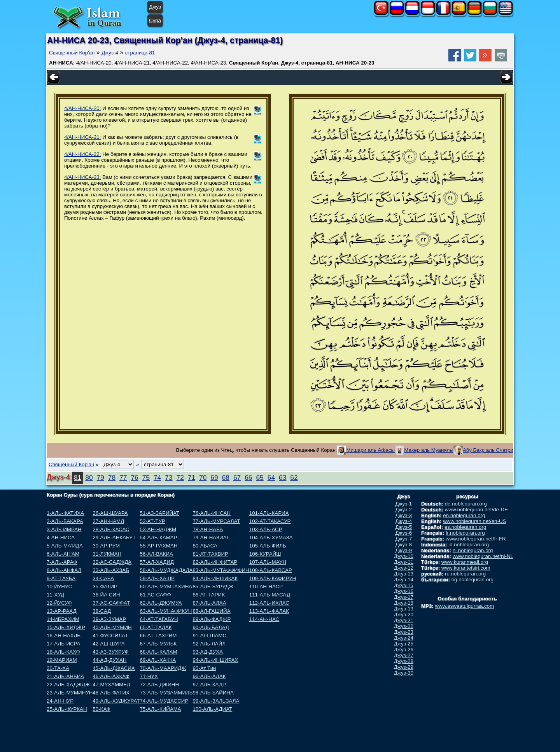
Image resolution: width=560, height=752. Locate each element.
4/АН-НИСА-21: (82, 137)
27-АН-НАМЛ (108, 521)
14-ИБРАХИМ (63, 619)
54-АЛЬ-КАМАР (159, 538)
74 (157, 477)
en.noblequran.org (464, 515)
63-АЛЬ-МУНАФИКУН (166, 611)
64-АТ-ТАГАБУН (159, 619)
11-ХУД (55, 595)
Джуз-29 (404, 667)
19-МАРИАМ (62, 660)
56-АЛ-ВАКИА (157, 554)
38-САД (102, 611)
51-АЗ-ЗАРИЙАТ (160, 513)
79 (101, 477)
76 (134, 477)
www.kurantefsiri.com (466, 568)
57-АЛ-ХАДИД (157, 562)
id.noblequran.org (469, 545)
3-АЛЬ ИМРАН (64, 529)
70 (203, 477)
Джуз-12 (404, 568)
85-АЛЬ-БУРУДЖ (213, 587)
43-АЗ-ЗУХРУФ (111, 652)
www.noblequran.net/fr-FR (476, 539)
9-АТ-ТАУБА (61, 578)
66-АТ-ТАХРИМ (158, 636)
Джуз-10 (404, 556)
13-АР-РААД (62, 611)
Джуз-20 (404, 615)
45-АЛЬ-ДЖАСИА (114, 668)
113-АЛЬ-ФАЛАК (269, 611)
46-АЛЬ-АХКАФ (111, 676)
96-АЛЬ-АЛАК (209, 676)
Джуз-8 (404, 545)
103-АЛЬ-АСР (266, 529)
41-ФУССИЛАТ (110, 636)
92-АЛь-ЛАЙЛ (209, 644)
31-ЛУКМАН (107, 554)
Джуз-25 (404, 644)
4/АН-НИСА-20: (82, 108)
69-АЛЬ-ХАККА (158, 660)
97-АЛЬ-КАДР (209, 685)
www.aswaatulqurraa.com (464, 606)
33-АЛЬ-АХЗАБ (111, 570)
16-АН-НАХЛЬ (64, 636)
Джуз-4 (110, 53)
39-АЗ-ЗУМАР (109, 619)
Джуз (155, 7)
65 (260, 477)
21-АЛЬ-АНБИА (65, 676)
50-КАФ (101, 709)
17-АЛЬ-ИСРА (63, 644)
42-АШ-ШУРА (108, 644)
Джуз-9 (404, 550)
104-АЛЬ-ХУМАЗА (271, 538)
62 (294, 477)
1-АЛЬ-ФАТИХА (65, 513)
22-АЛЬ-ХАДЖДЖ (68, 685)
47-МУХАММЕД (111, 685)
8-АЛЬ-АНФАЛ (64, 570)
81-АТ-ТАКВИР (210, 554)
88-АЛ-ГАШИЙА (211, 611)
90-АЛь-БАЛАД (211, 627)
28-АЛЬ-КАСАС (111, 529)
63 (283, 477)
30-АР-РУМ (106, 546)
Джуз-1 (404, 504)
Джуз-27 (404, 655)
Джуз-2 (404, 510)
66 (248, 477)
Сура (155, 20)
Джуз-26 (404, 650)
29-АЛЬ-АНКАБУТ (114, 538)
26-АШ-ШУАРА (110, 513)
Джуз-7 (404, 539)
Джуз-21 (404, 620)
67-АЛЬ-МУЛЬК (158, 644)
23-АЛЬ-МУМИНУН (70, 693)
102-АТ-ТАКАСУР (270, 521)
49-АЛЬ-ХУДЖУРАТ (116, 701)
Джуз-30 (404, 673)
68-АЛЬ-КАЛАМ (159, 652)
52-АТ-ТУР (153, 521)
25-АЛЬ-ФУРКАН (67, 709)
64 (271, 477)
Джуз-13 (404, 574)
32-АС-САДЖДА (112, 562)
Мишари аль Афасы (370, 450)
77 (123, 477)
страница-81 (140, 53)
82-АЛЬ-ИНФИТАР (215, 562)
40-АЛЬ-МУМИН (112, 627)
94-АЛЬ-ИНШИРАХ (215, 660)
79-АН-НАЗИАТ (211, 538)
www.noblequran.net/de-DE (476, 510)
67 (237, 477)
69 (214, 477)
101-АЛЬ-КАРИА (269, 513)
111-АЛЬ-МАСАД (270, 595)
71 (192, 477)
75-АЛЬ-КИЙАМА (161, 709)
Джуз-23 (404, 632)
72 (180, 477)
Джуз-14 (404, 580)
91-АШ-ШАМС (209, 636)
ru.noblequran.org (465, 574)
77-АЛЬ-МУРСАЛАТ (216, 521)
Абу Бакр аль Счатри (488, 450)
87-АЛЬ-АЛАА (209, 603)
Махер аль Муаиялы (429, 450)
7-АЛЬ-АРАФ (62, 562)
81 (78, 477)
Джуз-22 (404, 626)
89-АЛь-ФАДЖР (212, 619)
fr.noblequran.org (465, 533)
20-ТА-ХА (58, 668)
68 (226, 477)
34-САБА (103, 578)
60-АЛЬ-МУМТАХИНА (166, 587)
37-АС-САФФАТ (111, 603)
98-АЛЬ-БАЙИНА (213, 693)
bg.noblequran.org (472, 580)
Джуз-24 (404, 638)
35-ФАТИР (105, 587)
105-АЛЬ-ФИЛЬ (268, 546)
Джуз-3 (404, 515)
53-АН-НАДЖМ (158, 529)
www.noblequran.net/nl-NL (483, 556)
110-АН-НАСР (266, 587)
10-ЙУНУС (59, 587)
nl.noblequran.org (473, 550)
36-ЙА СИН (106, 595)
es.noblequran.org (465, 527)
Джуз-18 (404, 603)
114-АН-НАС (264, 619)
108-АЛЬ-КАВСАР (271, 570)
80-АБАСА (205, 546)
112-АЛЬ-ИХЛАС (269, 603)
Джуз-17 (404, 597)
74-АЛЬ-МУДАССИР (164, 701)
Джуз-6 (404, 533)
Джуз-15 (404, 585)
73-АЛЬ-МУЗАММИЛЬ (166, 693)
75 (146, 477)
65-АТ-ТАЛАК (156, 627)
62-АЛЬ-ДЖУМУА (161, 603)
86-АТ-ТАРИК (209, 595)
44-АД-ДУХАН (109, 660)
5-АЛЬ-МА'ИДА (65, 546)
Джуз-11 (404, 562)
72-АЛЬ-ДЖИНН (160, 685)
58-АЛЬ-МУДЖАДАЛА (166, 570)
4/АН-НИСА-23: (82, 177)
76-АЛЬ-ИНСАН (211, 513)
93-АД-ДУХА (207, 652)
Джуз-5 (404, 527)
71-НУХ (149, 676)
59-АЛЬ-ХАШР (157, 578)
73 (169, 477)
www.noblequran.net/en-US (474, 521)
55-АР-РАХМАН (159, 546)
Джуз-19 (404, 609)
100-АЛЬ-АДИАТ (212, 709)
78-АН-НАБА (208, 529)
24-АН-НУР (60, 701)
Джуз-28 (404, 661)
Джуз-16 (404, 591)
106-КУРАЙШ (265, 554)
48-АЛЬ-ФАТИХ (111, 693)
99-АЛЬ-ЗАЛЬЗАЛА (216, 701)
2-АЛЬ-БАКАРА (65, 521)
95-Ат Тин (204, 668)
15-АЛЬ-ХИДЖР (66, 627)
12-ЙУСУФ (59, 603)
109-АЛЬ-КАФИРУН (273, 578)
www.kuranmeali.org (465, 562)
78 (112, 477)
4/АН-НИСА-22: (82, 154)
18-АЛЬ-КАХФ (63, 652)
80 (89, 477)
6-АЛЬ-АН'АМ (63, 554)
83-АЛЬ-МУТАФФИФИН (221, 570)
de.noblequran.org (466, 504)
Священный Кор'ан (72, 53)
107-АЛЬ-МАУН (268, 562)
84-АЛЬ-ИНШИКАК (215, 578)
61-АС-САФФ (156, 595)
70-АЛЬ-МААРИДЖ (163, 668)
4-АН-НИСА (61, 538)
